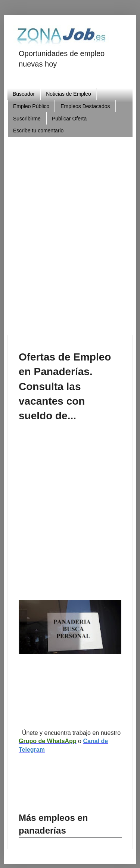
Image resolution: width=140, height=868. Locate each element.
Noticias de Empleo (69, 94)
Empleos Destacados (85, 106)
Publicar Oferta (69, 119)
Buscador (24, 94)
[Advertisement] (70, 233)
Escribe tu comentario (38, 131)
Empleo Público (31, 106)
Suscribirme (27, 119)
